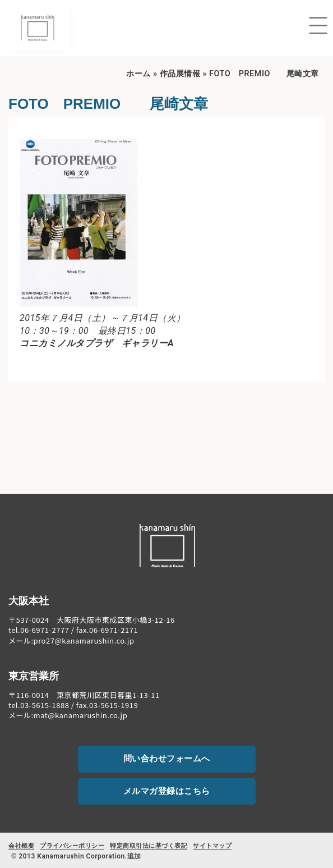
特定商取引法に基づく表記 (149, 846)
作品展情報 (180, 74)
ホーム (138, 74)
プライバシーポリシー (72, 846)
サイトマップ (212, 846)
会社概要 (21, 846)
